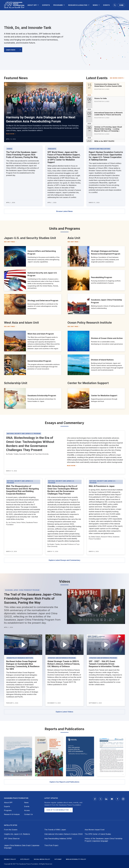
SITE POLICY (25, 859)
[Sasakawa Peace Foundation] (14, 5)
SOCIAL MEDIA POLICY (42, 859)
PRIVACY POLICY (10, 859)
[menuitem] (32, 5)
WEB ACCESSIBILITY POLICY (76, 859)
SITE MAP (58, 859)
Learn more (11, 50)
